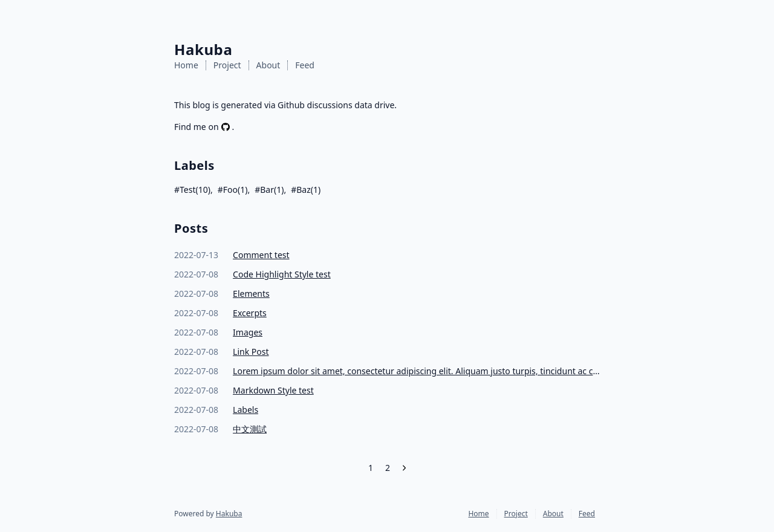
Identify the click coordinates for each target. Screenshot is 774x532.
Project (227, 65)
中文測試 (250, 429)
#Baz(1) (306, 190)
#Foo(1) (233, 190)
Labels (246, 410)
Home (186, 65)
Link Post (251, 352)
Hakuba (229, 514)
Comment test (261, 255)
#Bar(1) (269, 190)
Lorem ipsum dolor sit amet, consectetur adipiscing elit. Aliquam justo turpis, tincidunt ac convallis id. (416, 371)
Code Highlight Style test (282, 274)
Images (248, 332)
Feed (305, 65)
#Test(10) (192, 190)
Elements (251, 294)
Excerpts (250, 313)
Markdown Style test (273, 390)
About (268, 65)
